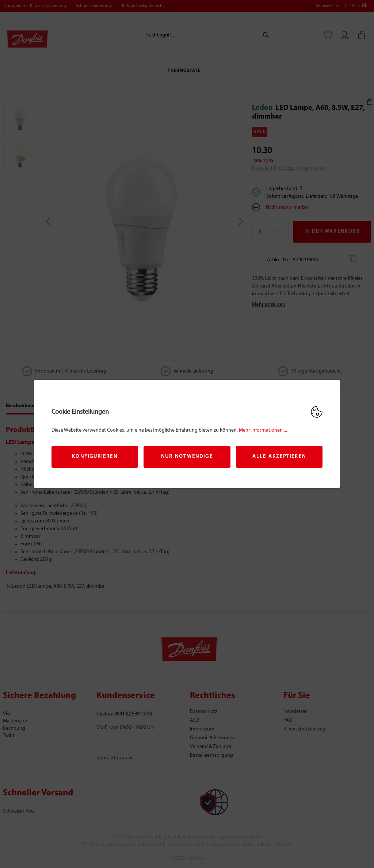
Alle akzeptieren (279, 457)
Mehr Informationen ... (263, 430)
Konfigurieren (95, 457)
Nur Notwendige (187, 457)
